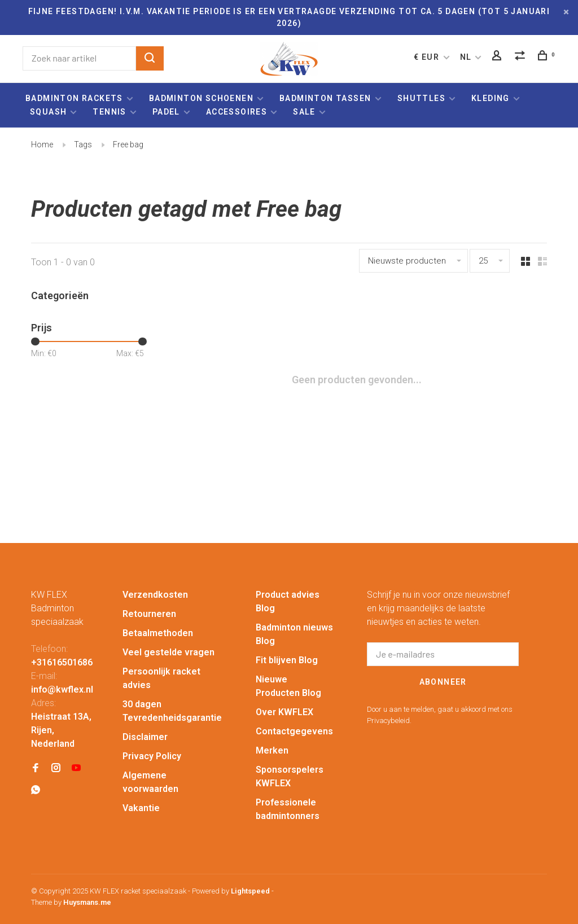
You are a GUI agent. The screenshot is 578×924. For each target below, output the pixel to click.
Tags (83, 144)
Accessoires (237, 112)
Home (42, 144)
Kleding (491, 98)
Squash (48, 112)
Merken (272, 750)
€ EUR (428, 57)
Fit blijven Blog (287, 660)
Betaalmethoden (158, 633)
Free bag (128, 144)
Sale (304, 112)
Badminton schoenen (201, 98)
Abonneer (443, 682)
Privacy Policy (152, 756)
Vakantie (141, 808)
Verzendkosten (155, 595)
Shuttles (421, 98)
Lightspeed (250, 891)
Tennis (109, 112)
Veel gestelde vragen (168, 652)
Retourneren (149, 614)
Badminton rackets (74, 98)
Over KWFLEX (284, 712)
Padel (166, 112)
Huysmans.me (87, 902)
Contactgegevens (294, 731)
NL (466, 57)
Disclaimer (145, 737)
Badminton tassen (327, 98)
